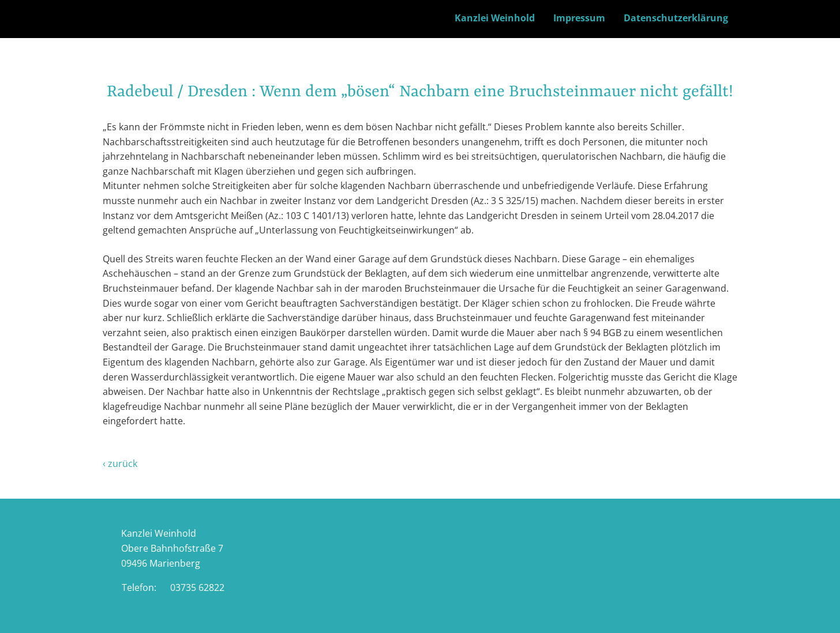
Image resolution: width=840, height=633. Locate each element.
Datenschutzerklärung (676, 18)
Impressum (579, 18)
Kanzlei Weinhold (495, 18)
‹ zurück (120, 464)
